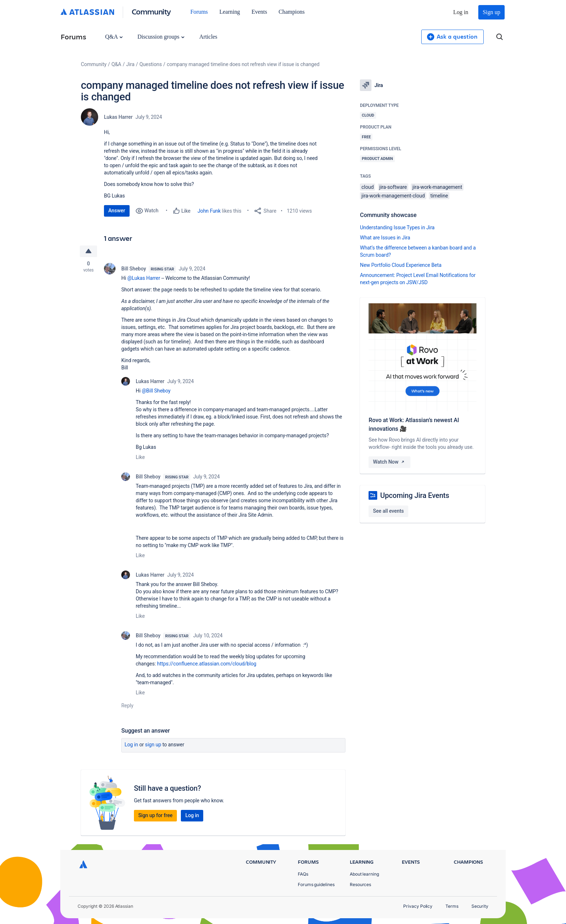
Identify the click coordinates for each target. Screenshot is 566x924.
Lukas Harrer (118, 117)
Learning (230, 12)
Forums (199, 12)
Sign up (491, 12)
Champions (292, 12)
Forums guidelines (316, 884)
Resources (360, 884)
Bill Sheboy (134, 269)
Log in (461, 12)
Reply (127, 706)
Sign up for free (155, 815)
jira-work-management (437, 187)
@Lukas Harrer (144, 278)
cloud (367, 187)
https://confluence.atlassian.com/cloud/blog (207, 664)
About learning (364, 874)
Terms (452, 906)
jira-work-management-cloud (393, 196)
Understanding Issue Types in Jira (397, 227)
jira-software (393, 187)
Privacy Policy (418, 906)
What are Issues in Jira (385, 238)
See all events (388, 511)
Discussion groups (161, 37)
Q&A (114, 37)
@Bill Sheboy (156, 391)
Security (480, 906)
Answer (117, 211)
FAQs (303, 874)
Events (259, 12)
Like (140, 457)
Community (151, 11)
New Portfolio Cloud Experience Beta (401, 265)
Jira (130, 64)
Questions (151, 64)
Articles (208, 37)
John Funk (209, 211)
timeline (439, 196)
